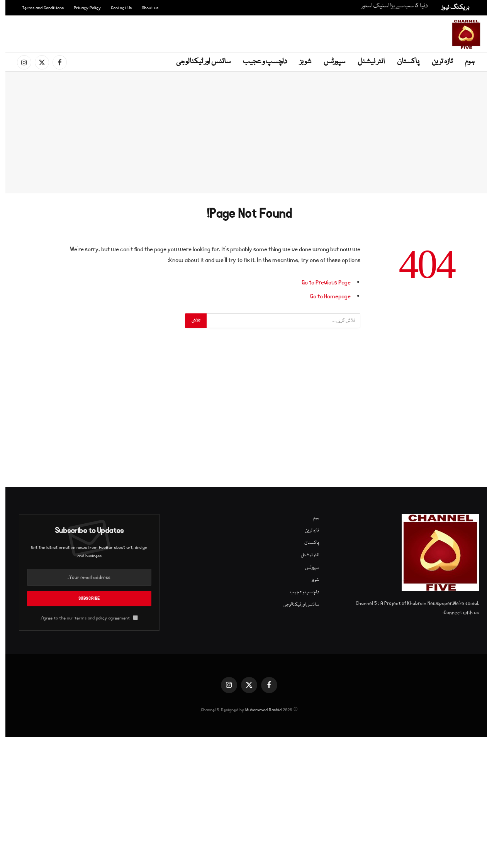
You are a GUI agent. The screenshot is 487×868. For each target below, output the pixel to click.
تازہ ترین (437, 62)
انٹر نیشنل (366, 62)
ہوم (464, 62)
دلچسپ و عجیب (260, 62)
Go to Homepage (325, 296)
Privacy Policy (82, 8)
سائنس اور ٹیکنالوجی (198, 62)
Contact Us (116, 8)
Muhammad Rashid (258, 710)
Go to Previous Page (321, 283)
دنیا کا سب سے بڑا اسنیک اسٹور (389, 6)
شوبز (300, 62)
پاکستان (403, 62)
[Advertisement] (245, 33)
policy (96, 618)
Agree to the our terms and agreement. (84, 618)
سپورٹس (329, 62)
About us (145, 8)
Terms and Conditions (37, 8)
